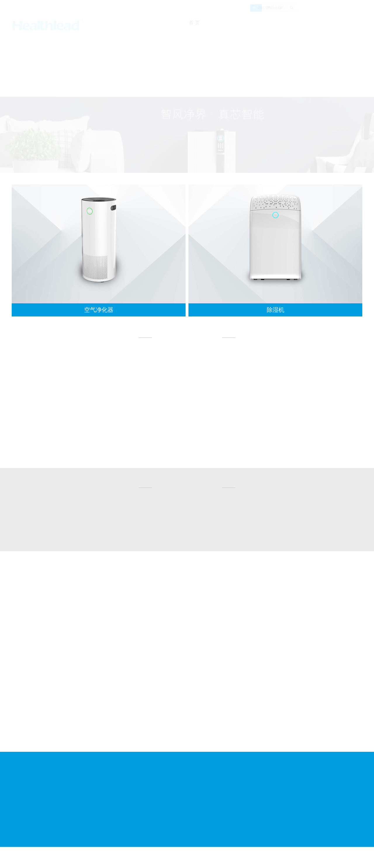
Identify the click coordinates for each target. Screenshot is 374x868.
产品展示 (285, 23)
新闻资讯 (255, 23)
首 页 (199, 23)
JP (265, 8)
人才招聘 (314, 23)
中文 (239, 8)
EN (252, 8)
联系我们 (342, 23)
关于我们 (226, 23)
